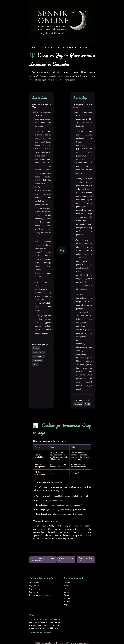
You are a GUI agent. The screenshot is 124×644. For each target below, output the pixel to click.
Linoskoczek (38, 361)
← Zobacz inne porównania (43, 560)
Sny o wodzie (34, 592)
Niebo (66, 586)
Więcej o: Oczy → (66, 560)
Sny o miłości (34, 583)
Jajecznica (78, 404)
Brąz (66, 605)
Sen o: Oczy (40, 98)
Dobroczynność (39, 352)
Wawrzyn (67, 589)
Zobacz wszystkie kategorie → (41, 595)
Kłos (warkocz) (39, 356)
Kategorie (48, 633)
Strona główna (37, 633)
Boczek (36, 348)
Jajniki (87, 404)
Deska (66, 595)
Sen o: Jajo (80, 98)
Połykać (67, 602)
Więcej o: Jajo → (86, 560)
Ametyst (67, 598)
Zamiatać (68, 592)
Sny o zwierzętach (36, 589)
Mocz (35, 365)
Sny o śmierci (34, 586)
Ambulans (68, 583)
